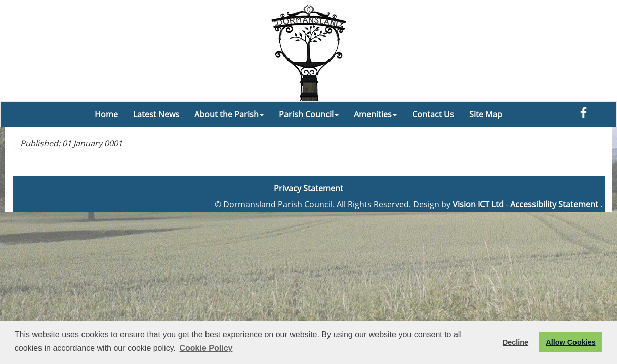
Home (106, 114)
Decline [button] (516, 342)
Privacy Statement (308, 188)
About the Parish (229, 114)
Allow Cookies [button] (570, 342)
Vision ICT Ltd (478, 204)
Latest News (156, 114)
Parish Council (309, 114)
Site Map (486, 114)
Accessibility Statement (554, 204)
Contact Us (433, 114)
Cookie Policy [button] (206, 348)
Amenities (375, 114)
